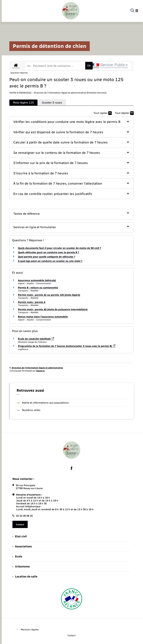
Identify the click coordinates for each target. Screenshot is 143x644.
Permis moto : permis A (32, 302)
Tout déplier (124, 113)
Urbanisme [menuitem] (21, 566)
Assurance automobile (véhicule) (37, 280)
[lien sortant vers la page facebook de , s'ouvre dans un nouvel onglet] (72, 468)
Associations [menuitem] (22, 546)
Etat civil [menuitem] (20, 536)
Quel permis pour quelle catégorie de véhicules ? (47, 257)
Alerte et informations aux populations (43, 403)
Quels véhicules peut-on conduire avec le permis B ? (49, 252)
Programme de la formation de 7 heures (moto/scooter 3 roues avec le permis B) (67, 346)
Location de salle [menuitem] (25, 577)
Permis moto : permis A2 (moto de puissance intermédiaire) (53, 309)
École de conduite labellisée (36, 339)
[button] (72, 122)
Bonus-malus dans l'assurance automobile (43, 317)
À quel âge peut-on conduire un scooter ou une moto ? (50, 261)
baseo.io (40, 371)
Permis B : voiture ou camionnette (38, 288)
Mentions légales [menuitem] (30, 630)
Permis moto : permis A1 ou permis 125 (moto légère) (49, 295)
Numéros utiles (29, 410)
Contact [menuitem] (71, 635)
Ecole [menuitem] (17, 556)
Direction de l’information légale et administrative (37, 368)
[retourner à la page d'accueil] (71, 11)
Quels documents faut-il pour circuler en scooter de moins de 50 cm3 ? (59, 248)
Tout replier (103, 113)
